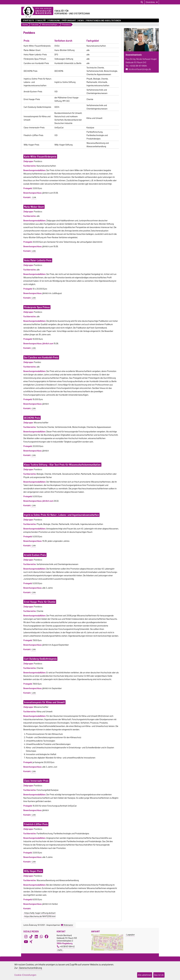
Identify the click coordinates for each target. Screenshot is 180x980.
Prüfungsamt (69, 21)
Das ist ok (159, 975)
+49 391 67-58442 (66, 946)
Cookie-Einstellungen (25, 975)
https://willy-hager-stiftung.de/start (40, 913)
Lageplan (131, 935)
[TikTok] (31, 937)
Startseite (29, 21)
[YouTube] (26, 942)
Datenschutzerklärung (31, 968)
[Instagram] (26, 937)
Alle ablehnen (145, 975)
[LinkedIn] (36, 937)
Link (34, 197)
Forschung (54, 21)
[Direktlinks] (152, 2)
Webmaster (67, 925)
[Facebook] (47, 937)
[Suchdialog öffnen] (142, 2)
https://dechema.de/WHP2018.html (40, 916)
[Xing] (31, 942)
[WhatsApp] (41, 937)
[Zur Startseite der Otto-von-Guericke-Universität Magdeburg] (37, 12)
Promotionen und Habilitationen (103, 21)
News (81, 21)
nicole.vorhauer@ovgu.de (140, 69)
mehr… (60, 950)
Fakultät (41, 21)
